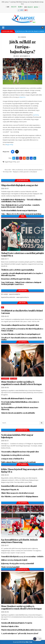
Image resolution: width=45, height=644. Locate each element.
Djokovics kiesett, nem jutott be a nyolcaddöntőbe (18, 413)
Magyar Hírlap (9, 145)
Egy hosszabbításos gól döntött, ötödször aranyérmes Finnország (20, 408)
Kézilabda (14, 379)
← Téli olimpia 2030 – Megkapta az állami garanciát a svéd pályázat (19, 172)
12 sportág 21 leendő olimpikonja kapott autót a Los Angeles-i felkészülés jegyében (22, 274)
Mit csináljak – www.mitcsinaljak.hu (11, 294)
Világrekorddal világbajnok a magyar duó (20, 185)
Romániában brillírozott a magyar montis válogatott (19, 486)
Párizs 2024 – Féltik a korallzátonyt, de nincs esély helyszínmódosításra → (24, 170)
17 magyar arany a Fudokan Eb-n (12, 459)
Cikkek (23, 37)
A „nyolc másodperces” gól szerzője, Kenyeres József (20, 633)
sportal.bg (36, 115)
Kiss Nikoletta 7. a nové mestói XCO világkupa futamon (20, 496)
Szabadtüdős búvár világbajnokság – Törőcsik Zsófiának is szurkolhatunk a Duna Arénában (21, 201)
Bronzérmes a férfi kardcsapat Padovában (16, 279)
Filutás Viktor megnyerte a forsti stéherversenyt (17, 493)
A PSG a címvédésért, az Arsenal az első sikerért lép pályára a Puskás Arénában (22, 330)
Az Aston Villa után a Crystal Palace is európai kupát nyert (21, 334)
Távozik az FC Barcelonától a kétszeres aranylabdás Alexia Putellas (21, 339)
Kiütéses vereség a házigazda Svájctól (14, 560)
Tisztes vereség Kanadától (10, 567)
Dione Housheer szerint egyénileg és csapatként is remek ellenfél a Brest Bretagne (21, 383)
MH (3, 307)
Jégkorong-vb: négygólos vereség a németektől (17, 563)
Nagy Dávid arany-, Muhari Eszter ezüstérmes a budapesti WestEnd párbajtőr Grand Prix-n (21, 283)
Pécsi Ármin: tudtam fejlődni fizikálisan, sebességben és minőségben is (20, 403)
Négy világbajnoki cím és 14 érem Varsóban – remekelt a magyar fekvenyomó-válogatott (20, 206)
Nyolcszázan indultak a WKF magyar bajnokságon (17, 436)
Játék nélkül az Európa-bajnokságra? (22, 47)
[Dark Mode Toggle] (37, 639)
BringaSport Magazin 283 (10, 489)
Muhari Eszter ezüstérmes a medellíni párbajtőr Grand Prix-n (22, 254)
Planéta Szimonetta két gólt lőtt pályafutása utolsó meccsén (21, 630)
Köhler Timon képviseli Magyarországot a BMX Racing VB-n (22, 470)
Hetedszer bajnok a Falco (10, 626)
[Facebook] (13, 152)
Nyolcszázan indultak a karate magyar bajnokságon (19, 210)
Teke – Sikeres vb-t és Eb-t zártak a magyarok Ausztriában (21, 214)
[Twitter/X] (17, 152)
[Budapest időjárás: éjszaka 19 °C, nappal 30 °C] (23, 10)
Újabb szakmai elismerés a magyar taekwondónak (18, 462)
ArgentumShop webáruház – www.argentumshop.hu (15, 297)
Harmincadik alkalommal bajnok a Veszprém (17, 398)
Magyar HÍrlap (13, 162)
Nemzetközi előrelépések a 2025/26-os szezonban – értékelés (22, 556)
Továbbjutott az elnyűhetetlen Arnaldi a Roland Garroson (22, 312)
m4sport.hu (22, 97)
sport (18, 162)
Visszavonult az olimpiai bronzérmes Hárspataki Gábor (20, 325)
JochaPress (5, 379)
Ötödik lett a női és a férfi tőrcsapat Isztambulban (18, 270)
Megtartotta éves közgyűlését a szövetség (15, 455)
